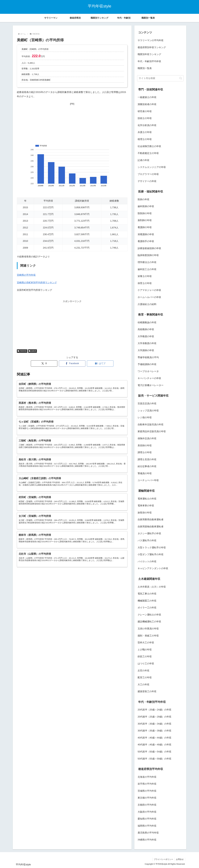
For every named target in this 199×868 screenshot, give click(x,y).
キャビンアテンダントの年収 (153, 568)
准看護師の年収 (146, 234)
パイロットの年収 (147, 562)
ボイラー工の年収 (147, 608)
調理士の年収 (145, 452)
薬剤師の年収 (145, 220)
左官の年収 (144, 671)
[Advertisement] (72, 123)
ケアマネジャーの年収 (149, 290)
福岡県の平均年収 (147, 826)
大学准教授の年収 (147, 343)
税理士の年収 (145, 139)
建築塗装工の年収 (147, 691)
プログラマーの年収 (148, 174)
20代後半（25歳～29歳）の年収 (155, 717)
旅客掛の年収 (145, 513)
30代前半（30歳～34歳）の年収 (155, 724)
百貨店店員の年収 (147, 404)
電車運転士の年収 (147, 499)
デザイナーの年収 (147, 181)
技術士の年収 (145, 118)
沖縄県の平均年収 (147, 840)
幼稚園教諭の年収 (147, 322)
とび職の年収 (145, 650)
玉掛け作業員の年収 (148, 629)
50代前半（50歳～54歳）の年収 (155, 752)
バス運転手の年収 (147, 541)
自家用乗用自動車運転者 (151, 520)
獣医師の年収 (145, 213)
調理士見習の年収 (147, 459)
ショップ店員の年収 (148, 411)
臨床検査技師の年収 (148, 255)
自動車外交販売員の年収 (151, 425)
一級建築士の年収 (147, 97)
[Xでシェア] (44, 364)
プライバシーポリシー (163, 859)
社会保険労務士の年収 (149, 146)
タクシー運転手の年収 (149, 533)
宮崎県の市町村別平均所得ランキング (37, 283)
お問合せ (180, 859)
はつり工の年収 (146, 664)
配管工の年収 (145, 678)
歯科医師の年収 (146, 206)
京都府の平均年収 (147, 805)
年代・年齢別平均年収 (149, 61)
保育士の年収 (145, 283)
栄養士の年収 (145, 276)
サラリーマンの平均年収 (151, 40)
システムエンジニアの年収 (152, 167)
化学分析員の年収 (147, 125)
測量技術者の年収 (147, 104)
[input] (160, 78)
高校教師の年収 (146, 329)
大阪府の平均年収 (147, 812)
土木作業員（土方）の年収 (152, 587)
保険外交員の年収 (147, 438)
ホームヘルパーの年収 (149, 297)
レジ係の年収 (145, 417)
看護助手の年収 (146, 241)
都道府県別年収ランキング (152, 47)
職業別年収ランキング (149, 54)
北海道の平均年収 (147, 777)
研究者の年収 (145, 111)
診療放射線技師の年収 (149, 248)
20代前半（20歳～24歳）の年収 (155, 710)
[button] (181, 78)
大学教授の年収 (146, 336)
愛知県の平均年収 (147, 819)
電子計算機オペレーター (151, 385)
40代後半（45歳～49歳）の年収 (155, 745)
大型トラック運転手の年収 (152, 548)
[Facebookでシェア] (72, 364)
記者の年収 (144, 160)
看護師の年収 (145, 227)
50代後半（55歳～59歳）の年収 (155, 759)
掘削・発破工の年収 (148, 636)
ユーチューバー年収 (148, 480)
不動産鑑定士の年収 (148, 153)
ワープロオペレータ (148, 371)
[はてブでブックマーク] (100, 364)
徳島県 (32, 351)
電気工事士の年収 (147, 594)
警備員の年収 (145, 473)
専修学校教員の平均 (148, 357)
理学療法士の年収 (147, 262)
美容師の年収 (145, 446)
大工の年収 (144, 685)
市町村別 (22, 351)
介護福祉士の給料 (147, 304)
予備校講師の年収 (147, 364)
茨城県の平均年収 (147, 791)
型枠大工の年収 (146, 643)
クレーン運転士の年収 (149, 615)
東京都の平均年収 (147, 798)
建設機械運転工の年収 (149, 622)
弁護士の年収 (145, 132)
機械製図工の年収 (147, 601)
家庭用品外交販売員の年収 (152, 431)
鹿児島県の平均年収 (148, 833)
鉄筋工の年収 (145, 657)
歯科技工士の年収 (147, 269)
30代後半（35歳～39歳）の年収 (155, 731)
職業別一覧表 (145, 68)
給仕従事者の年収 (147, 466)
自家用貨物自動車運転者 (151, 527)
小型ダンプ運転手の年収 (151, 554)
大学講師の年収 (146, 350)
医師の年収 (144, 199)
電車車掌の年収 (146, 506)
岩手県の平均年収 (147, 784)
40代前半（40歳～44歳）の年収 (155, 738)
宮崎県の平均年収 (26, 275)
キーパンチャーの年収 (149, 378)
